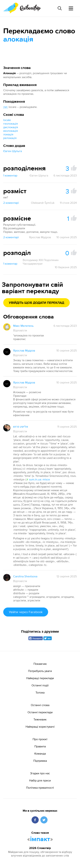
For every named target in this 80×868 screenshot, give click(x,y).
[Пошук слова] (60, 8)
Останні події (40, 685)
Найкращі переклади (40, 678)
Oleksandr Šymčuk (43, 203)
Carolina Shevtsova (25, 576)
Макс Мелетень (23, 326)
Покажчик (40, 664)
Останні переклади (40, 712)
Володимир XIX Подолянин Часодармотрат (41, 262)
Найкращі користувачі (40, 727)
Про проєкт (40, 739)
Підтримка (40, 761)
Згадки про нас (40, 773)
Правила (40, 746)
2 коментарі (11, 203)
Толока (40, 692)
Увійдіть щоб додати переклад (36, 303)
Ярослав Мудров (40, 237)
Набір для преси (40, 780)
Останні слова (40, 705)
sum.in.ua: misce (38, 479)
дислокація (11, 127)
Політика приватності (40, 788)
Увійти (26, 612)
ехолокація (11, 131)
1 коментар (10, 175)
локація (8, 134)
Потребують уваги (40, 671)
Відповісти (20, 330)
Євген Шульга (13, 151)
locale (7, 120)
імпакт (40, 839)
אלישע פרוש (21, 427)
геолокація (11, 124)
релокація (10, 138)
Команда (40, 753)
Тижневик (40, 719)
